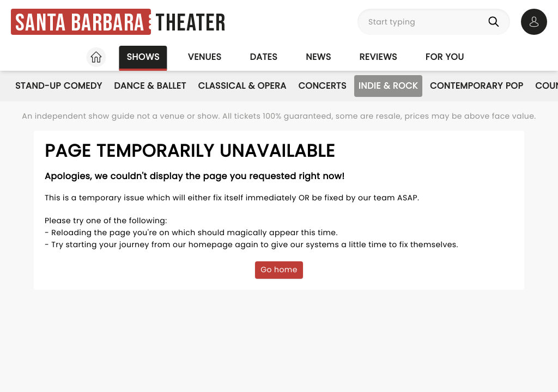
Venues (205, 57)
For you (445, 57)
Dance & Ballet (150, 86)
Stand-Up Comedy (59, 86)
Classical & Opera (242, 86)
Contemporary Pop (477, 86)
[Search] (496, 22)
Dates (263, 57)
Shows (143, 57)
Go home (279, 269)
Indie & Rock (388, 86)
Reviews (378, 57)
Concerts (323, 86)
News (318, 57)
